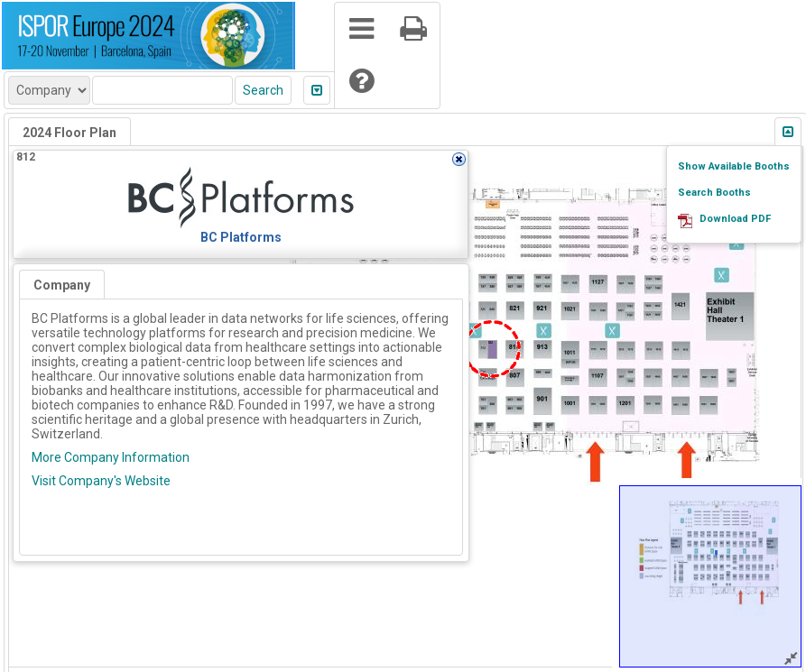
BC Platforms (241, 237)
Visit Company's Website (101, 481)
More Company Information (111, 457)
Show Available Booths (734, 166)
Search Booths (714, 193)
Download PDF (735, 219)
